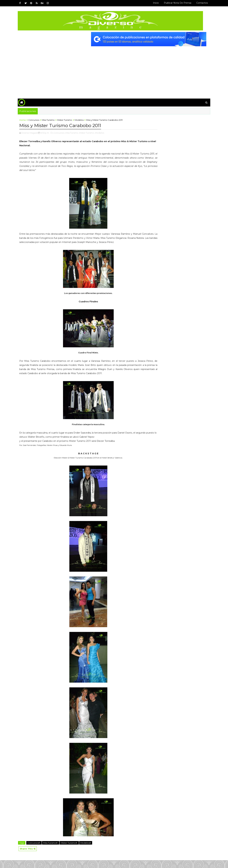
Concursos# (38, 850)
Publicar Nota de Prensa (174, 3)
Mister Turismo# (73, 850)
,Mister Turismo (90, 132)
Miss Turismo (52, 119)
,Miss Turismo (75, 132)
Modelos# (89, 850)
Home (26, 119)
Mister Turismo (68, 119)
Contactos (198, 3)
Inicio (152, 3)
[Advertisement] (114, 69)
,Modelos (103, 132)
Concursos (37, 119)
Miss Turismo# (54, 850)
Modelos (83, 119)
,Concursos (62, 132)
